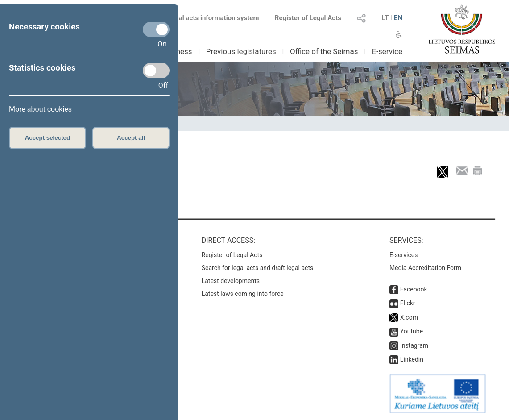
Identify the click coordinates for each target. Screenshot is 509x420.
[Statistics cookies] (156, 71)
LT (385, 18)
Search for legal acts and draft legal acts (258, 268)
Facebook (414, 289)
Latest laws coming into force (243, 294)
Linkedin (412, 359)
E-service (387, 51)
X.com (409, 317)
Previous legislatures (241, 51)
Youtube (412, 331)
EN (398, 18)
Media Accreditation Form (425, 268)
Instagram (414, 345)
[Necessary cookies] (156, 29)
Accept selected (48, 138)
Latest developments (231, 281)
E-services (404, 255)
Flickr (408, 303)
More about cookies (40, 109)
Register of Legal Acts (308, 18)
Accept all (131, 138)
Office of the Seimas (324, 51)
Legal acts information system (213, 18)
